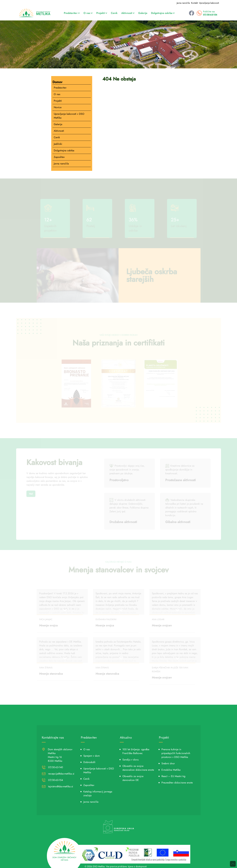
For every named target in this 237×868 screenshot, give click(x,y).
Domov (57, 82)
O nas (88, 13)
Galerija (143, 13)
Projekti (102, 13)
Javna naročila (183, 3)
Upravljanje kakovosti (209, 3)
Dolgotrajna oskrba (163, 13)
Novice (58, 107)
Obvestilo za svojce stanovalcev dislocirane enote (138, 768)
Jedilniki (58, 144)
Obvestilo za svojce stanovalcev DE (133, 778)
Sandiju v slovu (131, 760)
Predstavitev (72, 13)
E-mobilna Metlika (171, 770)
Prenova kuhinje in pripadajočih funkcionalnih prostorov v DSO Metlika (176, 753)
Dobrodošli (89, 762)
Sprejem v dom (92, 756)
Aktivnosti (128, 13)
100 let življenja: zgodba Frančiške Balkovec (136, 751)
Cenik (114, 13)
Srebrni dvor (168, 763)
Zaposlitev (59, 157)
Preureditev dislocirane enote (177, 783)
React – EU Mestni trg (173, 776)
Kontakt (194, 3)
